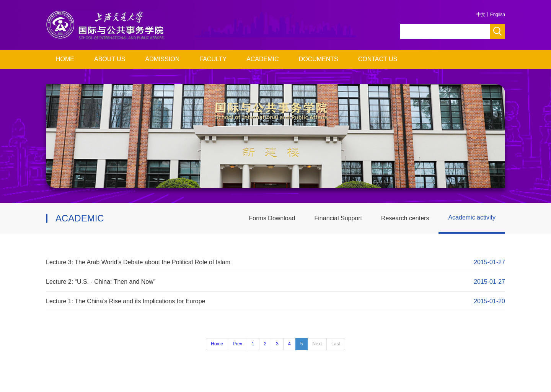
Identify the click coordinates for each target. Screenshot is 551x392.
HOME (65, 59)
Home (217, 344)
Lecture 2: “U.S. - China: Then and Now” (101, 282)
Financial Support (338, 218)
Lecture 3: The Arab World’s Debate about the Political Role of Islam (138, 262)
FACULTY (213, 59)
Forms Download (272, 218)
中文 (481, 15)
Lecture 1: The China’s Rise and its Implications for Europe (126, 301)
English (498, 15)
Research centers (405, 218)
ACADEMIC (262, 59)
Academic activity (472, 217)
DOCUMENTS (319, 59)
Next (317, 344)
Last (336, 344)
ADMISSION (163, 59)
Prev (237, 344)
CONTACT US (378, 59)
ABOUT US (110, 59)
